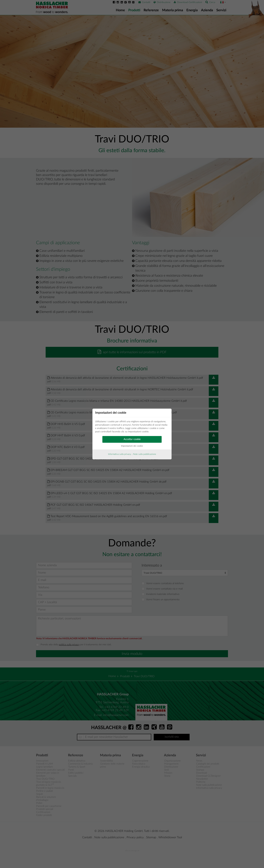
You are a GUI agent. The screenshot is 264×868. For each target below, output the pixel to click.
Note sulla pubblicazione (145, 454)
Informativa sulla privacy (120, 454)
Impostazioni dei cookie (132, 446)
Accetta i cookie (132, 439)
